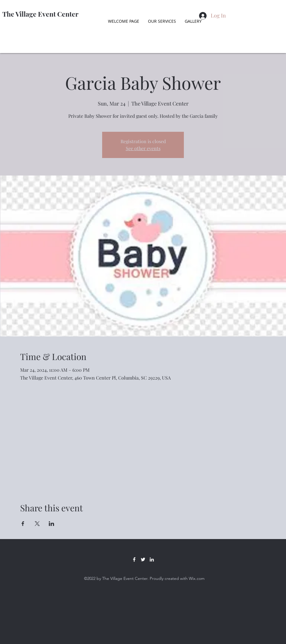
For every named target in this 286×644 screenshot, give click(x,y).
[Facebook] (134, 559)
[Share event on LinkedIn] (52, 524)
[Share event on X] (37, 524)
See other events (143, 148)
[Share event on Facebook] (23, 524)
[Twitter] (143, 559)
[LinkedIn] (152, 559)
